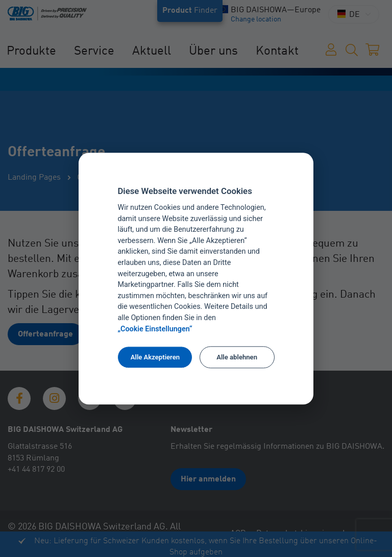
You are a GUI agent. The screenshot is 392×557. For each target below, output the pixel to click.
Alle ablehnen (237, 357)
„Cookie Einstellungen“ (155, 329)
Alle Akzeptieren (155, 357)
